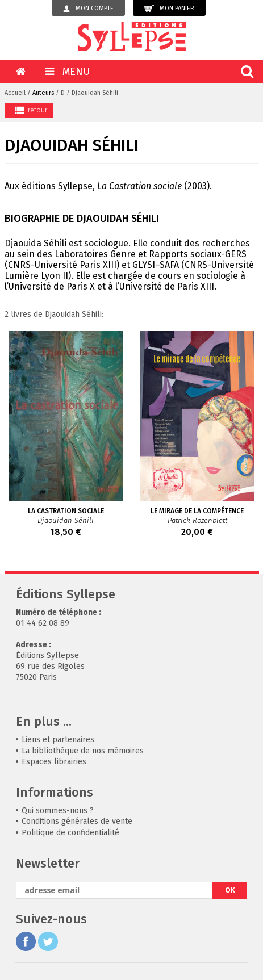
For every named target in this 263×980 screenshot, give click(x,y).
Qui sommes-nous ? (58, 811)
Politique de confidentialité (70, 833)
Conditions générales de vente (77, 821)
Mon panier (169, 9)
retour (31, 110)
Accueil (15, 93)
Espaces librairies (54, 762)
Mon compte (88, 9)
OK (230, 890)
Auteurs (43, 93)
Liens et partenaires (58, 740)
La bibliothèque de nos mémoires (83, 751)
